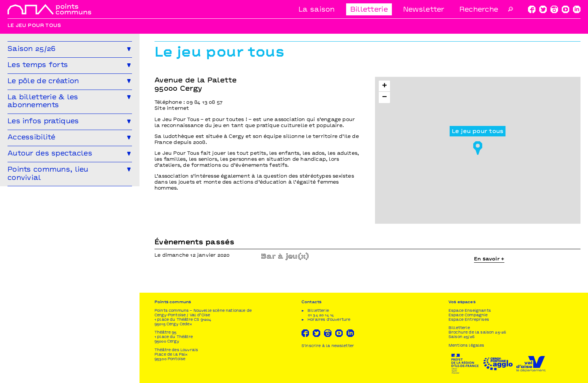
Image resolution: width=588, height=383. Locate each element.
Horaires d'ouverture (329, 320)
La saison (317, 10)
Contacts (311, 302)
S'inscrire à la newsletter (328, 346)
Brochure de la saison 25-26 (477, 333)
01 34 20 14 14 (321, 315)
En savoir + (489, 259)
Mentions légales (466, 346)
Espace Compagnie (468, 315)
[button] (478, 146)
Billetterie (369, 10)
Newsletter (424, 10)
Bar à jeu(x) (285, 257)
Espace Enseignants (470, 311)
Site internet (172, 109)
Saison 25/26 (461, 337)
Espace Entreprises (469, 320)
